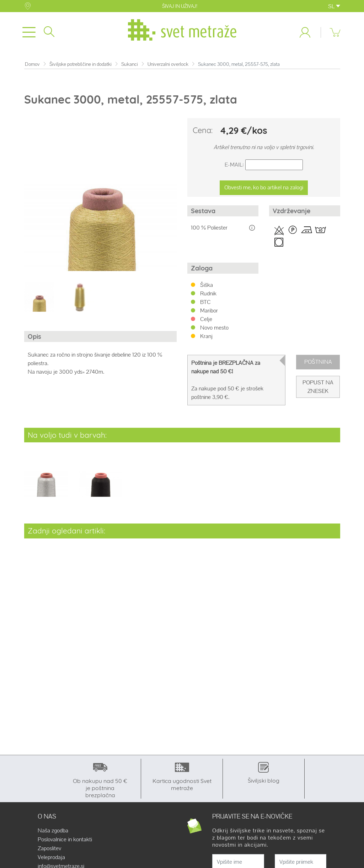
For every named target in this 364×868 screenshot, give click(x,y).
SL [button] (334, 6)
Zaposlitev (49, 849)
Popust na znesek (318, 387)
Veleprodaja (51, 858)
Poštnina (318, 362)
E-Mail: (234, 165)
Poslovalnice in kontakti (65, 840)
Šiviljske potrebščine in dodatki (81, 64)
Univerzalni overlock (168, 64)
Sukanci (130, 64)
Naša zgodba (53, 831)
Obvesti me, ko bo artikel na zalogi (264, 188)
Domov (32, 64)
